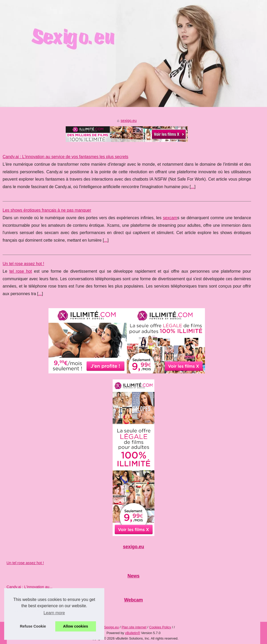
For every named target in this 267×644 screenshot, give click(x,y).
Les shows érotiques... (25, 611)
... (193, 187)
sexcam (170, 218)
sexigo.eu (129, 121)
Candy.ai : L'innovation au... (29, 587)
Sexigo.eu (111, 627)
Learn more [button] (54, 613)
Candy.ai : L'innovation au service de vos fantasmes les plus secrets (65, 157)
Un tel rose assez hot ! (23, 264)
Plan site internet (134, 627)
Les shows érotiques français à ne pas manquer (47, 210)
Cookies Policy (160, 627)
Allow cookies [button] (76, 626)
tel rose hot (21, 271)
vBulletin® (133, 633)
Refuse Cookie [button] (33, 626)
